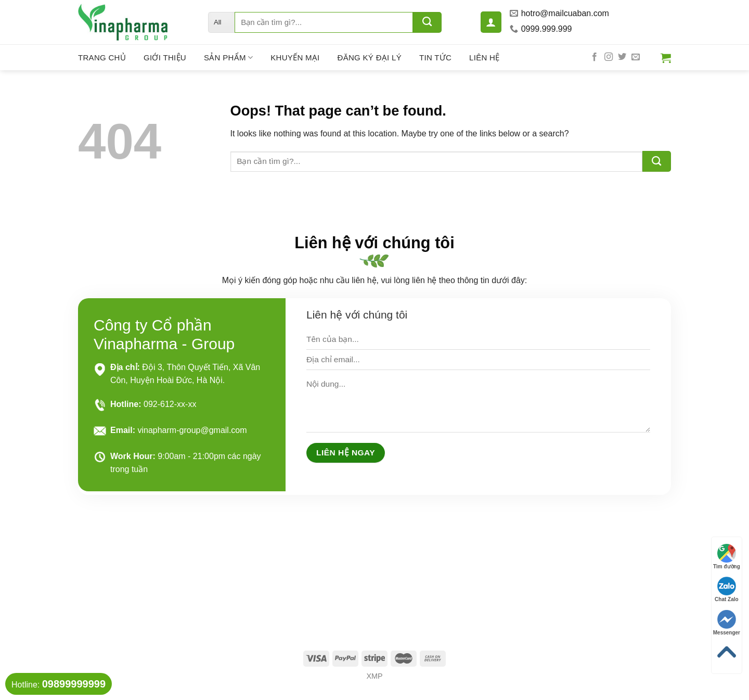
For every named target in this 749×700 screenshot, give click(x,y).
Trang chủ (102, 58)
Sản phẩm (228, 58)
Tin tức (435, 58)
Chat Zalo (727, 589)
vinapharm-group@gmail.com (192, 430)
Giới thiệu (165, 58)
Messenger (727, 623)
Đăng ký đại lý (370, 58)
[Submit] (427, 22)
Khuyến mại (295, 58)
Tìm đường (727, 557)
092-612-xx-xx (170, 404)
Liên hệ (484, 58)
